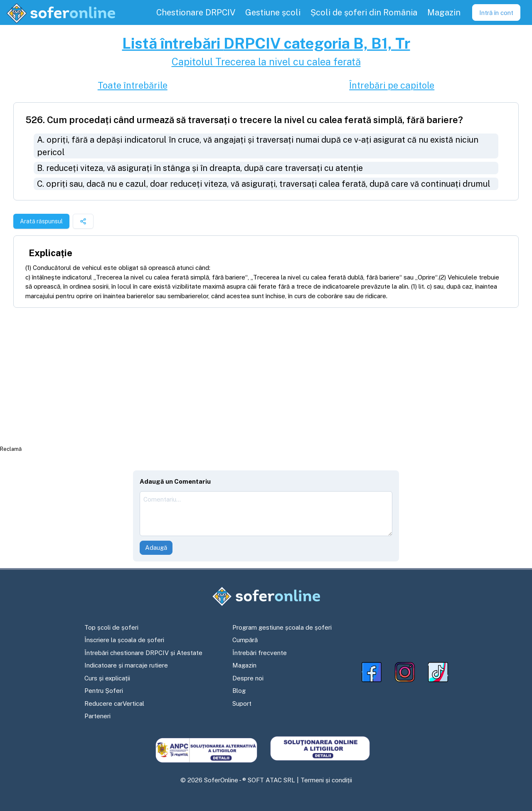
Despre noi (248, 678)
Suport (242, 703)
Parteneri (97, 716)
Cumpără (245, 640)
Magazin (244, 665)
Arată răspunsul (41, 221)
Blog (239, 691)
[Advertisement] (266, 376)
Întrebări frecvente (260, 653)
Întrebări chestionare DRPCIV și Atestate (143, 653)
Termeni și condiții (326, 780)
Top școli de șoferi (111, 627)
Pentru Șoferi (104, 691)
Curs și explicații (107, 678)
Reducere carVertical (114, 703)
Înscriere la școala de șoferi (124, 640)
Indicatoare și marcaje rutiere (126, 665)
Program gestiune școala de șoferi (282, 627)
